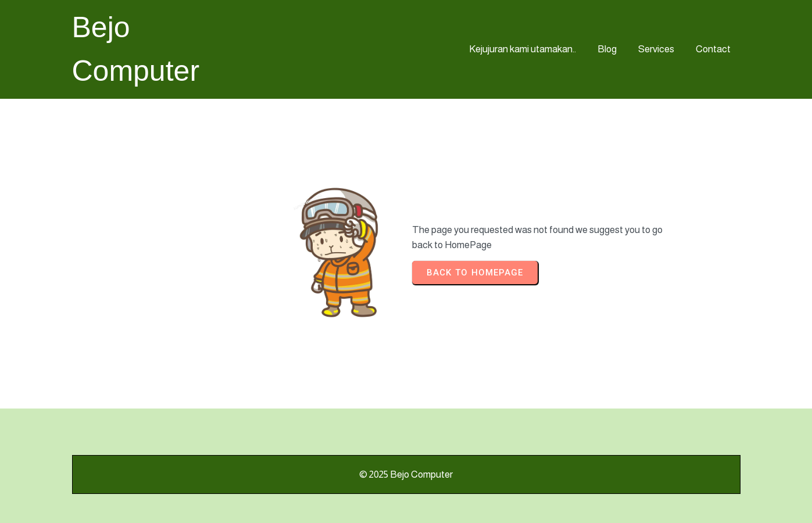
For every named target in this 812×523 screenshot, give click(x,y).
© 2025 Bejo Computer (406, 474)
